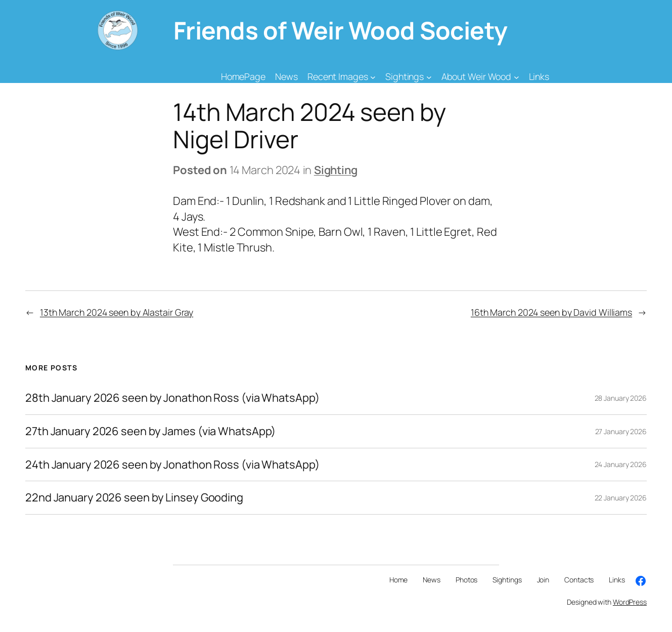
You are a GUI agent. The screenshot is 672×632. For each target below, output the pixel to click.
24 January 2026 (621, 464)
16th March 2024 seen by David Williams (551, 312)
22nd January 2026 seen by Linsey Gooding (134, 498)
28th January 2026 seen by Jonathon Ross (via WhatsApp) (172, 398)
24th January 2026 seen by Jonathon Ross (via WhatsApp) (172, 465)
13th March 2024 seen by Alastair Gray (117, 312)
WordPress (630, 602)
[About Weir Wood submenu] (517, 77)
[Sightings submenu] (429, 77)
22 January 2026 (621, 498)
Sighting (336, 170)
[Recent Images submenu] (373, 77)
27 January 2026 (621, 431)
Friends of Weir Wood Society (341, 30)
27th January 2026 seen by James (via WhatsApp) (150, 431)
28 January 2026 (621, 398)
